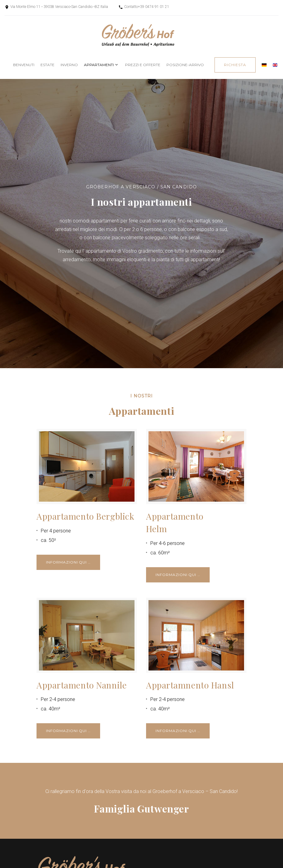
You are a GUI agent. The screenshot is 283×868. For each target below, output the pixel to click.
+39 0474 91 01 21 (154, 7)
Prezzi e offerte (143, 65)
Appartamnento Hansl (190, 685)
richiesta (235, 65)
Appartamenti (99, 65)
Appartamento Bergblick (85, 516)
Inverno (69, 65)
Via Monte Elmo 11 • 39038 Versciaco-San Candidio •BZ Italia (59, 7)
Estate (47, 65)
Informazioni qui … (68, 562)
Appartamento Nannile (82, 685)
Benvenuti (24, 65)
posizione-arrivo (185, 65)
